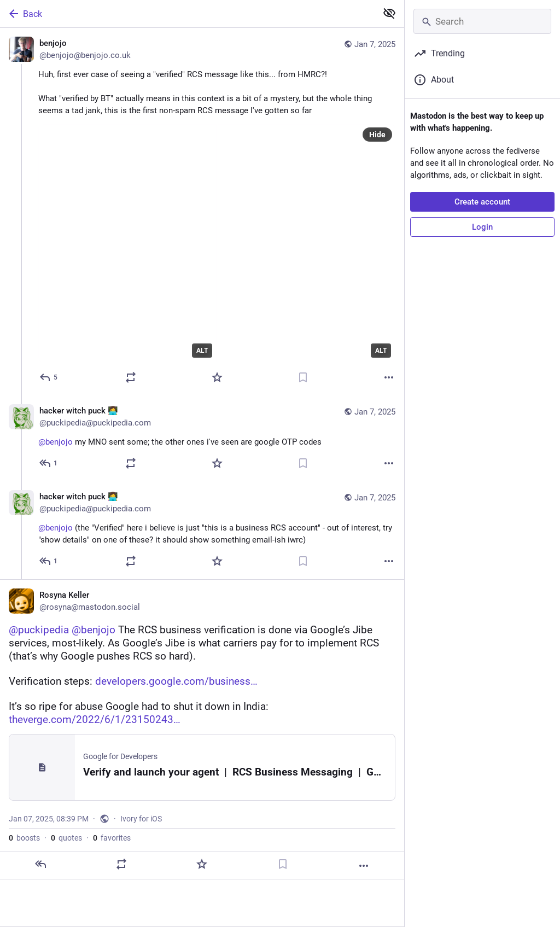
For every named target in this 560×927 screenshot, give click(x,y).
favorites (112, 838)
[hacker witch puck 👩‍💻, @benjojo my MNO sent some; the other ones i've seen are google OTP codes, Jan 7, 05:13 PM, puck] (202, 438)
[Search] (482, 21)
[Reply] (49, 377)
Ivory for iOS (141, 819)
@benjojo (56, 442)
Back (25, 14)
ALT (202, 351)
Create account (482, 202)
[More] (389, 377)
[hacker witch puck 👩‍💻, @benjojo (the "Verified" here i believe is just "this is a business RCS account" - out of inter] (202, 530)
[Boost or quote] (131, 377)
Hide (377, 135)
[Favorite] (217, 377)
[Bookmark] (303, 377)
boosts (24, 838)
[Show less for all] (389, 13)
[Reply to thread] (49, 463)
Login (482, 227)
